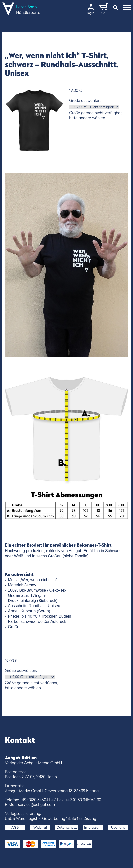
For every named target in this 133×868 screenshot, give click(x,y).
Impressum (93, 828)
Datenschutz (67, 828)
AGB (15, 828)
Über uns (118, 828)
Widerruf (40, 828)
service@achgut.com (37, 805)
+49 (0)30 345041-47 (38, 800)
